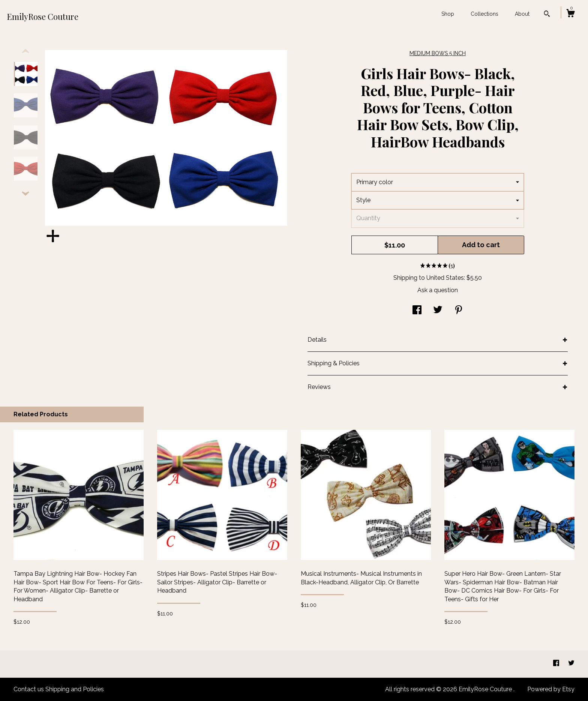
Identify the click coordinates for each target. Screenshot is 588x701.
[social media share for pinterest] (459, 311)
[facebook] (557, 664)
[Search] (547, 15)
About (522, 14)
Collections (484, 14)
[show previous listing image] (25, 51)
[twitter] (571, 664)
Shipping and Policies (75, 689)
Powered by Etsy (551, 689)
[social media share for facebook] (417, 311)
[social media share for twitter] (438, 311)
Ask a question (438, 290)
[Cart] (570, 14)
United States (445, 278)
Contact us (29, 689)
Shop (448, 14)
